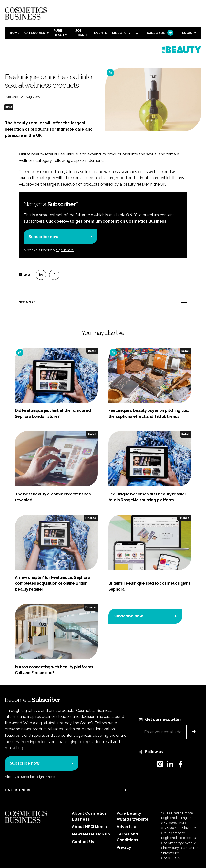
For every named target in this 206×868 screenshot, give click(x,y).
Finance (91, 518)
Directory (121, 33)
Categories (34, 33)
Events (101, 33)
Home (15, 33)
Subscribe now (43, 237)
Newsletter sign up (91, 834)
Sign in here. (65, 250)
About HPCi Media (89, 827)
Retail (9, 107)
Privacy (124, 848)
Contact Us (83, 842)
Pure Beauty (60, 33)
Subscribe (160, 33)
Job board (81, 33)
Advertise (126, 827)
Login (187, 33)
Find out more (18, 790)
